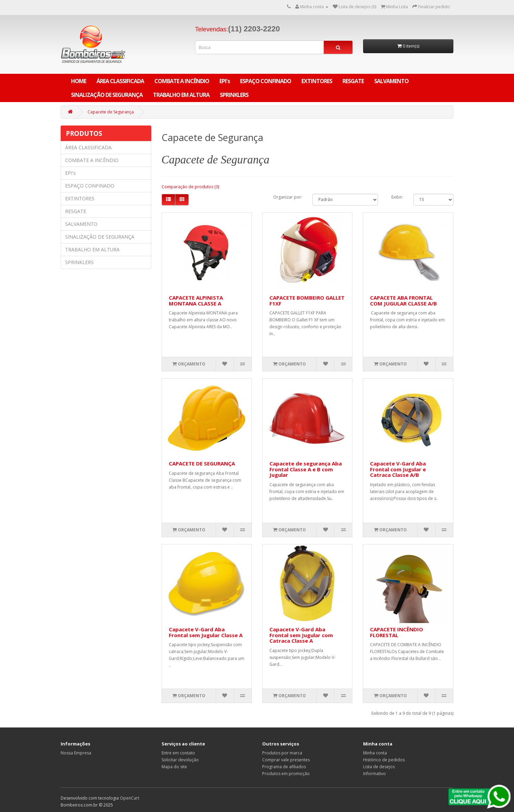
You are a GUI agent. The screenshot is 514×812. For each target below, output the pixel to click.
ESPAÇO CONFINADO (266, 81)
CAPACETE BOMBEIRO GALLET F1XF (307, 300)
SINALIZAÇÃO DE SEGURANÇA (107, 95)
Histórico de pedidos (384, 760)
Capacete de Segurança (111, 112)
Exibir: (397, 197)
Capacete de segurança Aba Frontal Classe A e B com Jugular (306, 469)
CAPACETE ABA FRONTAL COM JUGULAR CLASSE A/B (403, 300)
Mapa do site (174, 767)
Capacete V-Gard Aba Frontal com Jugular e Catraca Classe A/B (398, 469)
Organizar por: (288, 197)
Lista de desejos (379, 767)
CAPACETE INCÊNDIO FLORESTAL (397, 632)
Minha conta (375, 753)
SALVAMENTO (391, 81)
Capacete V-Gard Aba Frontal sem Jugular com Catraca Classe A (301, 635)
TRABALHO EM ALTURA (181, 95)
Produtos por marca (282, 753)
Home (79, 81)
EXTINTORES (317, 81)
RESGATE (353, 81)
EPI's (225, 81)
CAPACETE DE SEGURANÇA (202, 463)
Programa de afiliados (284, 767)
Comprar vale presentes (286, 760)
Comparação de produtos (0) (190, 187)
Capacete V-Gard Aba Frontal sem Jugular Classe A (206, 632)
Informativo (374, 774)
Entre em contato (178, 753)
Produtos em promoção (286, 774)
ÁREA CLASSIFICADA (120, 81)
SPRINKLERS (234, 95)
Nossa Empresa (76, 753)
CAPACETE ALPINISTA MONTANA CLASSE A (196, 300)
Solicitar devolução (180, 760)
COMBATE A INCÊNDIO (182, 81)
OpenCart (130, 798)
